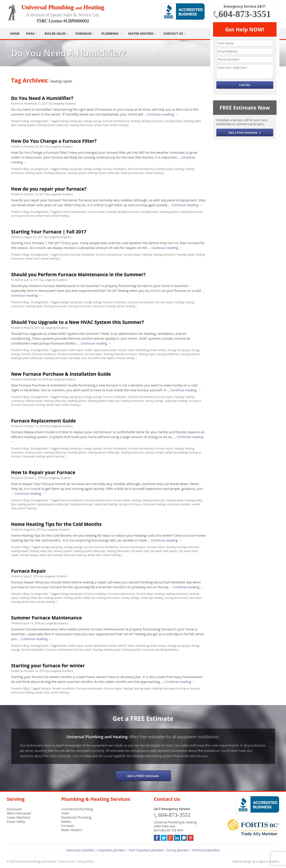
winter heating (119, 125)
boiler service (158, 350)
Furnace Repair (29, 571)
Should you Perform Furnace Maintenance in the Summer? (78, 274)
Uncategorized (39, 121)
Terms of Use (67, 862)
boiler (64, 350)
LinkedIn (177, 837)
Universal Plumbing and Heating (36, 862)
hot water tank (78, 358)
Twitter (164, 837)
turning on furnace (23, 216)
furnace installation (115, 169)
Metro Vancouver (19, 813)
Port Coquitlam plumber (146, 850)
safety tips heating (176, 401)
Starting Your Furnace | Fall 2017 (49, 232)
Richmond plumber (206, 850)
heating (135, 121)
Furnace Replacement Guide (44, 421)
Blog (26, 121)
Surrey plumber (178, 850)
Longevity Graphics (64, 104)
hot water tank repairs (102, 358)
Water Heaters (141, 33)
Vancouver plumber (80, 850)
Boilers (66, 822)
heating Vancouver (82, 125)
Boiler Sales (55, 33)
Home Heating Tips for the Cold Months (56, 524)
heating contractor (152, 121)
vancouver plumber (179, 504)
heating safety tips (55, 173)
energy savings (93, 121)
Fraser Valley (16, 822)
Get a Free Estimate (243, 133)
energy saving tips (71, 121)
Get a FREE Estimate (143, 776)
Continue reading (163, 114)
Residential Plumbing (76, 817)
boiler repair (76, 350)
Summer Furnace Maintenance (47, 618)
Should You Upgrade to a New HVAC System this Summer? (78, 322)
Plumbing (110, 33)
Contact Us (173, 33)
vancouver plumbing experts (160, 650)
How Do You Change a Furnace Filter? (54, 141)
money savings (126, 358)
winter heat (101, 125)
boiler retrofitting (138, 350)
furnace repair (164, 169)
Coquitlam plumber (112, 850)
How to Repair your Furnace (43, 472)
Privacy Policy (86, 862)
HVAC (31, 33)
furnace (65, 255)
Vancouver (14, 809)
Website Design (242, 862)
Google (170, 837)
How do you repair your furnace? (49, 189)
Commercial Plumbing (77, 809)
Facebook (157, 837)
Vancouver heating (104, 306)
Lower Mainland (18, 817)
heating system (26, 125)
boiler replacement (97, 350)
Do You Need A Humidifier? (42, 98)
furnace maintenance (116, 121)
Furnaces (84, 33)
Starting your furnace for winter (48, 666)
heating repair (174, 121)
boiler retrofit (118, 350)
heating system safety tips (53, 125)
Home (15, 33)
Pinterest (190, 837)
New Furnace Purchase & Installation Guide (61, 374)
